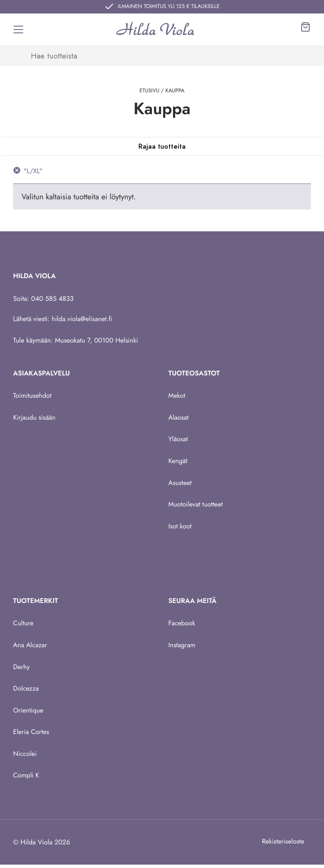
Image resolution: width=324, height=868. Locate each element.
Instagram (182, 647)
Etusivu (149, 91)
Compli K (26, 778)
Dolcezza (26, 690)
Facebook (182, 625)
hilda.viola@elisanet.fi (83, 319)
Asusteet (180, 484)
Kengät (178, 462)
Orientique (28, 712)
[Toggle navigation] (19, 29)
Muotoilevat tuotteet (196, 505)
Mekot (177, 396)
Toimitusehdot (32, 396)
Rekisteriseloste (283, 844)
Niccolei (25, 756)
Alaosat (179, 418)
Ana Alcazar (30, 647)
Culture (23, 625)
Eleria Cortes (31, 734)
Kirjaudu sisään (35, 418)
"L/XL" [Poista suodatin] (33, 171)
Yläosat (178, 440)
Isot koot (180, 527)
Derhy (22, 668)
